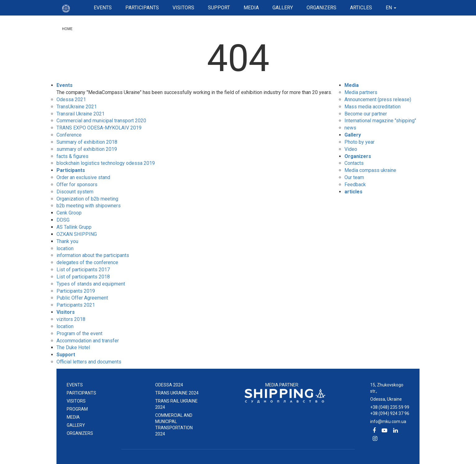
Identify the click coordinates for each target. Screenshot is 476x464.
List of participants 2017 (83, 270)
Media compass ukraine (370, 170)
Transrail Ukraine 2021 (81, 114)
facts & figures (72, 156)
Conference (69, 135)
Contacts (354, 163)
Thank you (67, 241)
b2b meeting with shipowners (89, 206)
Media (251, 8)
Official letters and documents (89, 362)
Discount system (75, 192)
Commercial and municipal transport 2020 (101, 121)
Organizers (321, 8)
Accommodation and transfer (88, 341)
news (350, 128)
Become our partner (366, 114)
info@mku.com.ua (388, 421)
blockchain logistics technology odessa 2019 (106, 163)
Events (103, 8)
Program (77, 409)
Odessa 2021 (71, 99)
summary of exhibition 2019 (87, 149)
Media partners (361, 92)
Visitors (183, 8)
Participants (142, 8)
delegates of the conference (87, 262)
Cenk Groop (69, 213)
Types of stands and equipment (91, 284)
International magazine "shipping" (380, 121)
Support (219, 8)
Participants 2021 (76, 305)
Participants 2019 (76, 291)
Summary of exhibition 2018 (87, 142)
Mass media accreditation (373, 107)
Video (351, 149)
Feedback (355, 185)
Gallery (283, 8)
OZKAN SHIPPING (77, 234)
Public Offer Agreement (82, 298)
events (75, 385)
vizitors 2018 (71, 319)
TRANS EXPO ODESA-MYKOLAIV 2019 (99, 128)
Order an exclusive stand (83, 177)
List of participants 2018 (83, 277)
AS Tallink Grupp (74, 227)
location (65, 248)
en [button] (391, 8)
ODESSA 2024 (169, 385)
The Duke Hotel (73, 347)
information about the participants (93, 255)
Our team (354, 177)
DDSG (63, 220)
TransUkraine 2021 (77, 107)
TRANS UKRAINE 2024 (177, 393)
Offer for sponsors (77, 185)
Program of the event (79, 333)
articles (361, 8)
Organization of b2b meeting (87, 199)
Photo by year (359, 142)
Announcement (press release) (378, 99)
